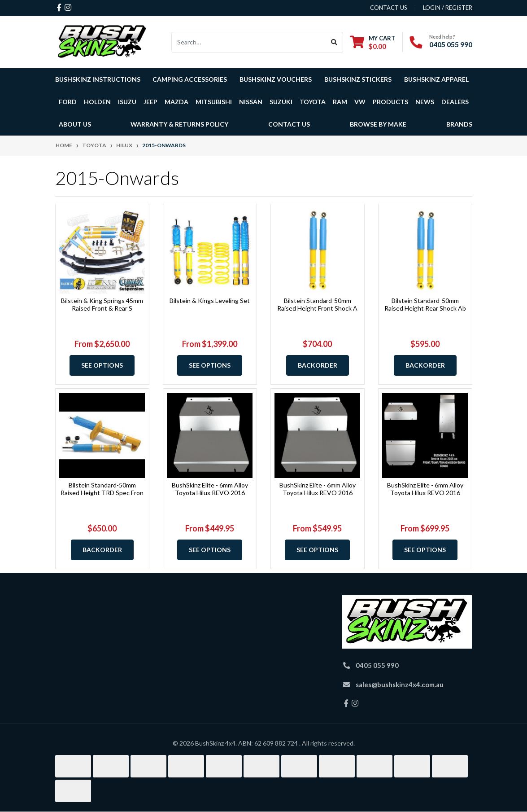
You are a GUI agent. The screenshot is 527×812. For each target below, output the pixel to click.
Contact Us (289, 124)
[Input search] (249, 42)
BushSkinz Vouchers (276, 79)
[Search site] (334, 42)
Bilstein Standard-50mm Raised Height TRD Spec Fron (102, 489)
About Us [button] (75, 124)
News (425, 102)
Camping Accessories (190, 79)
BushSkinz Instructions (98, 79)
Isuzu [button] (127, 102)
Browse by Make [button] (378, 124)
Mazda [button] (176, 102)
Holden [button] (97, 102)
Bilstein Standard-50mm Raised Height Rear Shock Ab (425, 304)
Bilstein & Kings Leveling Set (210, 301)
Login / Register (448, 8)
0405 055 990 (451, 44)
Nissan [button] (251, 102)
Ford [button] (68, 102)
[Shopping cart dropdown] (373, 42)
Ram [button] (340, 102)
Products (390, 102)
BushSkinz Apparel (436, 79)
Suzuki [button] (281, 102)
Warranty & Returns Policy (179, 124)
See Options (102, 365)
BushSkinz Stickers (358, 79)
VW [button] (360, 102)
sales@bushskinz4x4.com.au (400, 685)
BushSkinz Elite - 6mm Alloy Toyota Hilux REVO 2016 (210, 489)
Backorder (318, 365)
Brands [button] (459, 124)
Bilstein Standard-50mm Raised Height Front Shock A (317, 304)
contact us (389, 8)
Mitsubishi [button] (214, 102)
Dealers (455, 102)
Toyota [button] (313, 102)
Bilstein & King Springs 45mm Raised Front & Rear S (102, 304)
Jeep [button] (150, 102)
